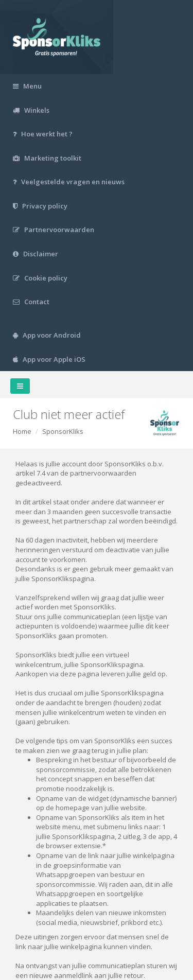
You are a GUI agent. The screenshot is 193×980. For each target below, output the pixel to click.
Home (22, 431)
